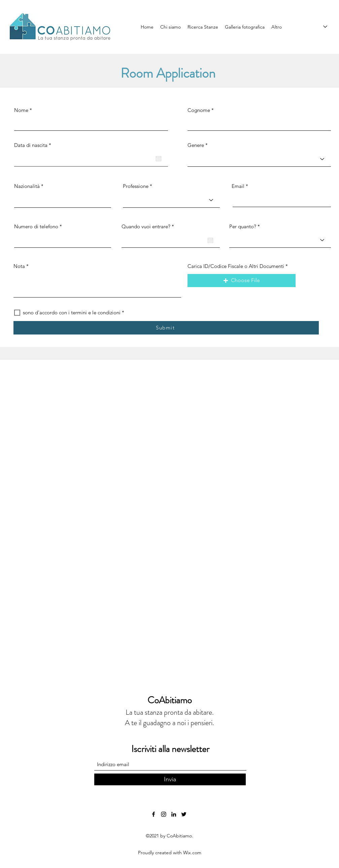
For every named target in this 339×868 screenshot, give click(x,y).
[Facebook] (154, 814)
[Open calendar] (159, 159)
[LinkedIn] (174, 814)
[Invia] (170, 779)
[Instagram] (164, 814)
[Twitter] (184, 814)
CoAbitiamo (170, 700)
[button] (242, 281)
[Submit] (166, 328)
